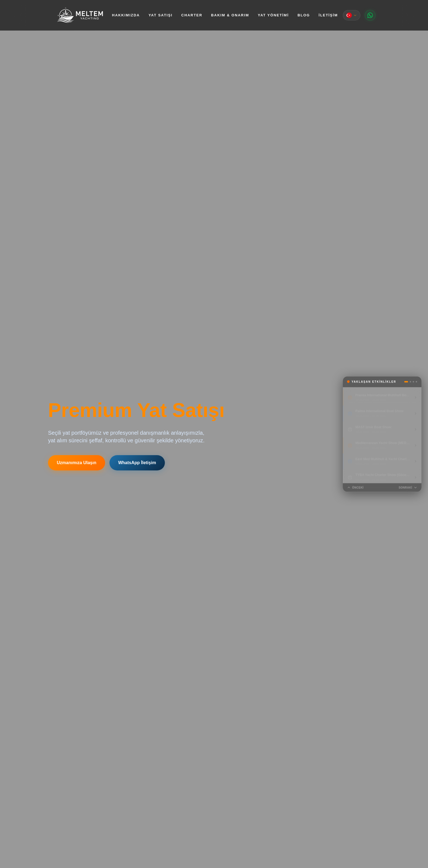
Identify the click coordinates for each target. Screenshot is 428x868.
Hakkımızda (126, 15)
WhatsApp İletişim (137, 463)
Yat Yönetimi (273, 15)
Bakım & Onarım (230, 15)
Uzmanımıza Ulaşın (77, 463)
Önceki (355, 488)
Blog (304, 15)
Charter (192, 15)
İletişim (328, 15)
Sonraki (408, 488)
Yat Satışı (160, 15)
